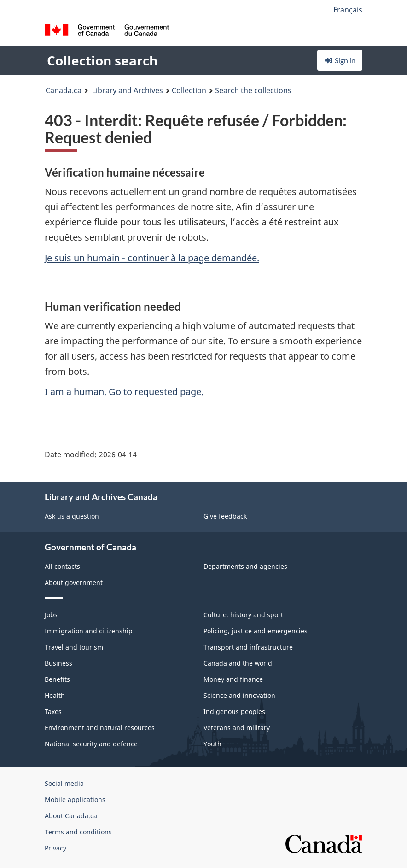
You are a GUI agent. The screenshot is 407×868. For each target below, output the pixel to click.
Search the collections (253, 90)
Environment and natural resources (100, 728)
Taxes (53, 712)
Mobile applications (75, 800)
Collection (189, 90)
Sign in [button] (340, 60)
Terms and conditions (78, 832)
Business (58, 663)
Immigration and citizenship (89, 631)
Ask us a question (72, 516)
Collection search (102, 60)
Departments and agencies (245, 566)
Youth (212, 744)
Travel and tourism (74, 647)
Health (55, 695)
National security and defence (91, 744)
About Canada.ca (71, 816)
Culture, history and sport (243, 615)
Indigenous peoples (234, 712)
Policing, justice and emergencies (256, 631)
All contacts (62, 566)
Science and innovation (239, 695)
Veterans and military (237, 728)
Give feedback (225, 516)
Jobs (51, 615)
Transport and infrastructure (248, 647)
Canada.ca (64, 90)
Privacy (55, 848)
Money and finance (233, 679)
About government (74, 582)
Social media (64, 783)
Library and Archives (128, 90)
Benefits (57, 679)
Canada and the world (238, 663)
